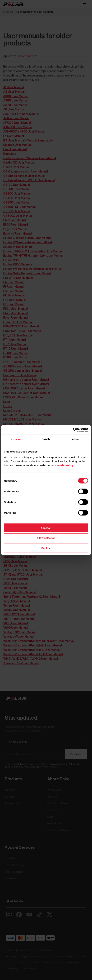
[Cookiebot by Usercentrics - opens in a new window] (73, 430)
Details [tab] (46, 439)
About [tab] (76, 439)
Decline (46, 548)
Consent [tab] (16, 439)
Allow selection (46, 538)
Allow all (46, 528)
